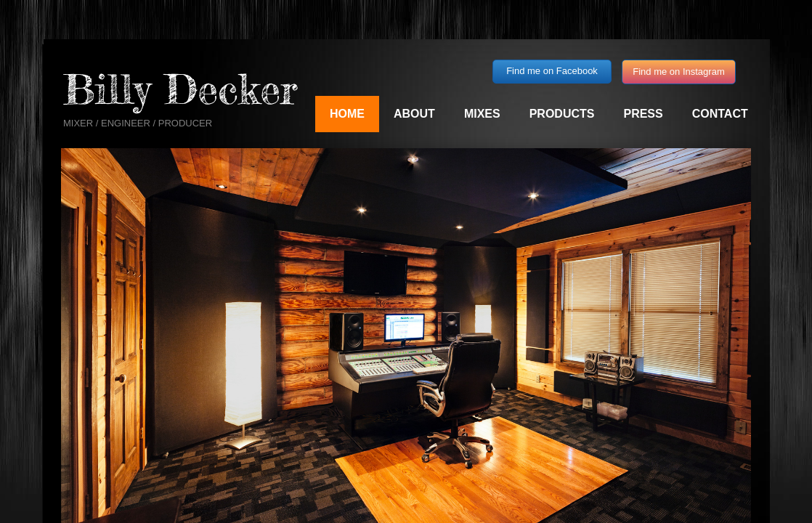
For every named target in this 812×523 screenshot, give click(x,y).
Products (562, 114)
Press (643, 114)
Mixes (482, 114)
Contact (720, 114)
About (414, 114)
